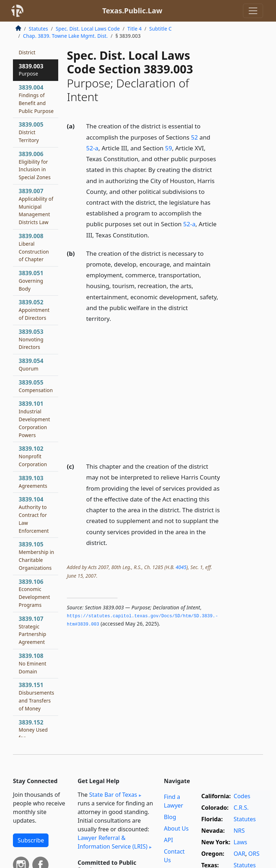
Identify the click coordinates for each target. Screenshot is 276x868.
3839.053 (31, 339)
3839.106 (34, 593)
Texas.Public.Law (132, 11)
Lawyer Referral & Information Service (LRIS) (112, 842)
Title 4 (135, 29)
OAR (239, 854)
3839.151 (36, 696)
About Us (176, 828)
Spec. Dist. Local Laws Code (88, 29)
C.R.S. (241, 808)
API (168, 840)
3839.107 (33, 630)
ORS (254, 854)
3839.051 (31, 281)
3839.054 (31, 364)
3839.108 (33, 663)
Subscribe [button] (31, 840)
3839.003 (31, 70)
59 (168, 148)
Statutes (38, 29)
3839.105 (36, 556)
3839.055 (36, 386)
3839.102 (33, 456)
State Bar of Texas (113, 795)
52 (194, 137)
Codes (242, 796)
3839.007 (36, 206)
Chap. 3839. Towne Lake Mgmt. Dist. (65, 36)
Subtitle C (160, 29)
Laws (240, 842)
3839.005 (31, 132)
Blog (170, 817)
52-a (92, 148)
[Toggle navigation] (253, 11)
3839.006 (35, 165)
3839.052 (34, 310)
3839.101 (34, 419)
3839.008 (34, 247)
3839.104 (34, 515)
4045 (181, 567)
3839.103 (33, 482)
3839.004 (36, 99)
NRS (239, 831)
